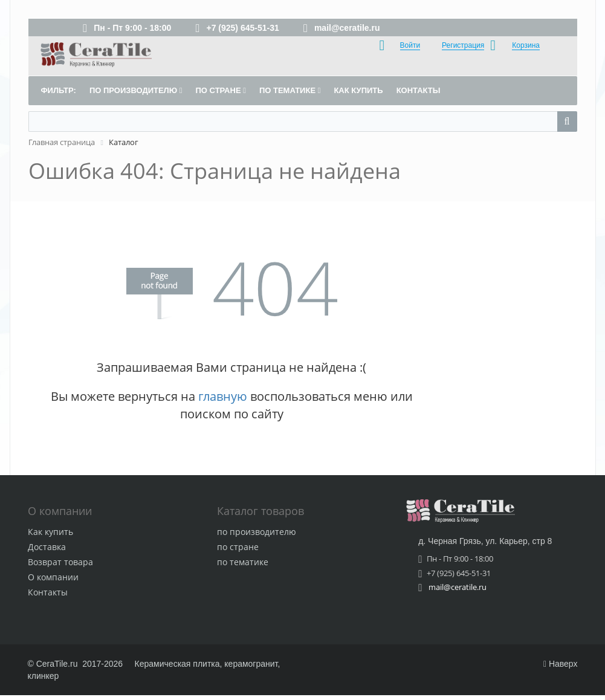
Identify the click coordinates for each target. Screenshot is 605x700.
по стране (238, 547)
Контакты (48, 592)
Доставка (47, 547)
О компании (53, 577)
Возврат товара (60, 562)
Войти (410, 45)
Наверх (561, 664)
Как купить (50, 532)
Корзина (526, 45)
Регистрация (463, 45)
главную (223, 396)
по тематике (243, 562)
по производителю (257, 532)
